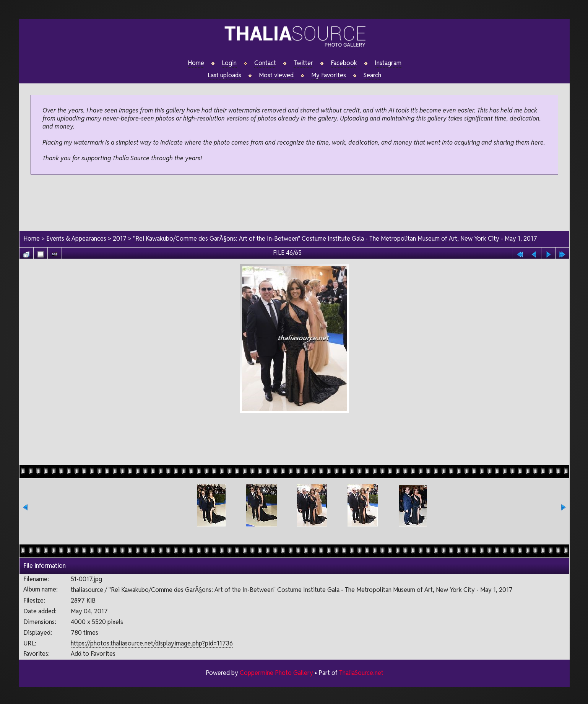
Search (373, 75)
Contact (265, 63)
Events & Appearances (76, 239)
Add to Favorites (93, 654)
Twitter (303, 63)
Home (196, 63)
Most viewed (276, 75)
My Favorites (329, 75)
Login (229, 63)
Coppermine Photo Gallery (276, 673)
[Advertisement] (294, 203)
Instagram (388, 63)
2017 (120, 239)
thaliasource (87, 590)
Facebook (344, 63)
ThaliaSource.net (361, 673)
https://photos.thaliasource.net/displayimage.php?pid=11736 (152, 643)
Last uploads (224, 75)
